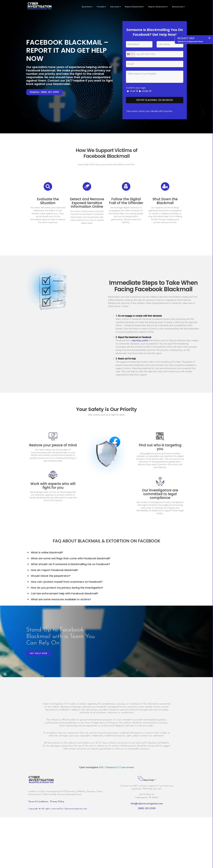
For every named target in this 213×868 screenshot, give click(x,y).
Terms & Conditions (39, 804)
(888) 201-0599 (147, 810)
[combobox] (131, 54)
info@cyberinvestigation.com (147, 806)
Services (116, 7)
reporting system (140, 342)
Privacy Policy (57, 804)
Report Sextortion (158, 7)
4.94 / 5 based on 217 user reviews (116, 769)
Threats (101, 7)
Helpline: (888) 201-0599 (44, 92)
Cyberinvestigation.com (75, 811)
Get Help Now (38, 655)
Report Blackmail (135, 7)
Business (87, 7)
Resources (178, 7)
